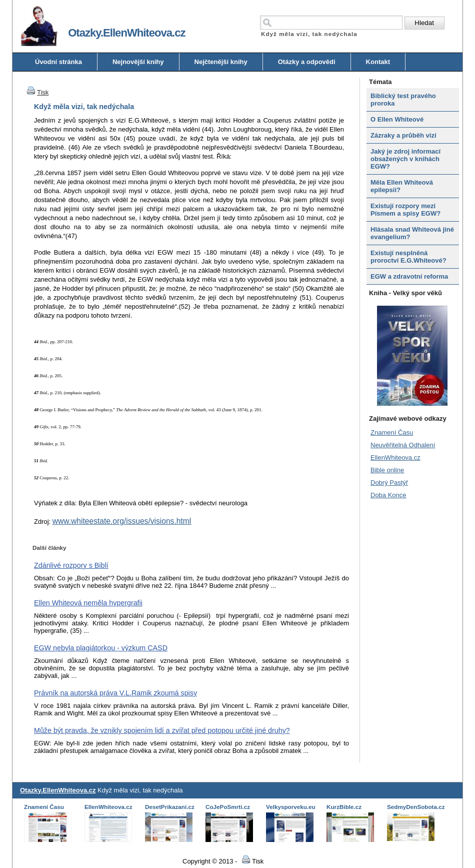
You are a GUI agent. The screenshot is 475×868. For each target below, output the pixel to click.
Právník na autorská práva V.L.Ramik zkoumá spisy (115, 693)
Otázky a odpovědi (307, 62)
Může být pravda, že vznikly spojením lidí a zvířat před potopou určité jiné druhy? (162, 730)
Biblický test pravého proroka (403, 100)
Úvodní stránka (58, 62)
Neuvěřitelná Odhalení (403, 445)
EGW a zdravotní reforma (409, 276)
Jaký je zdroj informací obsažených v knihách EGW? (405, 159)
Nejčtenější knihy (221, 62)
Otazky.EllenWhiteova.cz (58, 790)
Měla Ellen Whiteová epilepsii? (402, 186)
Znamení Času (392, 432)
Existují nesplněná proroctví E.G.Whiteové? (408, 257)
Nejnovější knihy (138, 62)
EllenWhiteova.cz (395, 458)
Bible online (387, 470)
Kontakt (378, 62)
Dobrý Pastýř (389, 483)
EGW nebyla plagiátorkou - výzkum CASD (101, 648)
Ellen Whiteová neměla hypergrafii (88, 603)
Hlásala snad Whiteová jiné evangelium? (412, 233)
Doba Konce (388, 495)
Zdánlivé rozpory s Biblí (71, 565)
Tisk (36, 92)
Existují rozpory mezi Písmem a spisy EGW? (405, 210)
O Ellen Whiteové (397, 119)
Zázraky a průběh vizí (403, 135)
